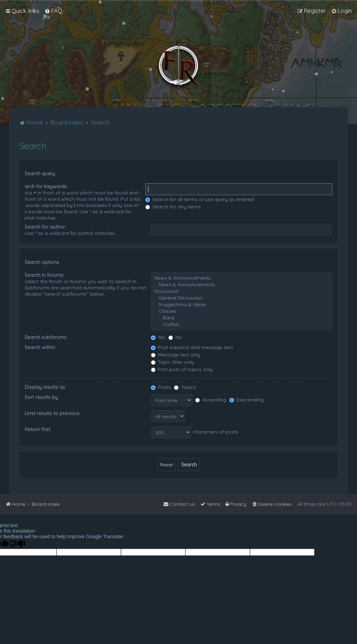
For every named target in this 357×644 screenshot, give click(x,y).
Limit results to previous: (53, 413)
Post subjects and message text (192, 347)
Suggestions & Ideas (242, 305)
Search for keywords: (44, 186)
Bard (242, 318)
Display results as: (45, 387)
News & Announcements (242, 278)
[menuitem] (54, 11)
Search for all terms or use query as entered (200, 199)
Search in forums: (45, 275)
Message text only (176, 355)
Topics (185, 387)
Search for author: (45, 227)
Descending (246, 400)
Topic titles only (172, 362)
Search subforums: (46, 337)
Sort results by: (42, 397)
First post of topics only (182, 369)
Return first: (38, 429)
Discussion (242, 291)
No (175, 337)
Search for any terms (173, 207)
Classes (242, 311)
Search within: (40, 347)
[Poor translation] (17, 544)
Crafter (242, 324)
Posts (161, 387)
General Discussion (242, 298)
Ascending (211, 400)
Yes (158, 337)
